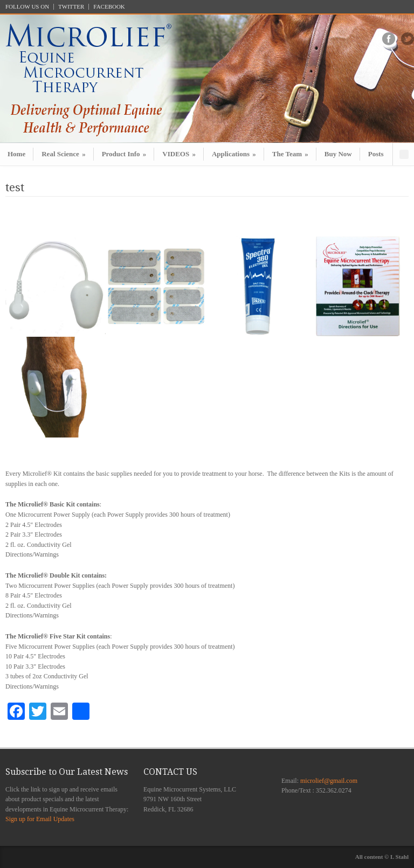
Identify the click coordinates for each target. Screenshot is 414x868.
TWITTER (71, 7)
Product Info (124, 154)
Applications (234, 154)
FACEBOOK (109, 7)
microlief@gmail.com (329, 781)
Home (16, 154)
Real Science (63, 154)
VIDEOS (179, 154)
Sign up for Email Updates (40, 819)
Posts (376, 154)
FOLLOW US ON (27, 7)
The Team (290, 154)
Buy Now (338, 154)
